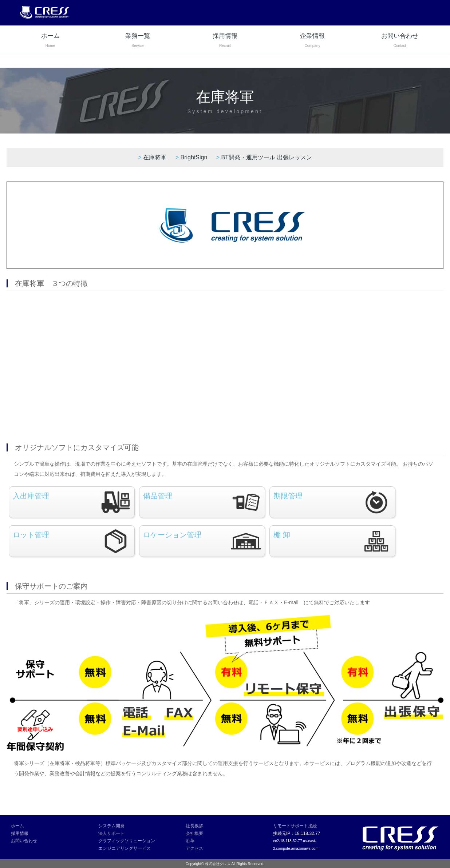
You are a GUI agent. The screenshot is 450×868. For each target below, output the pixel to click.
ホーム (50, 41)
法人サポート (111, 833)
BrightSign (194, 157)
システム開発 (111, 826)
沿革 (190, 841)
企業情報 (312, 41)
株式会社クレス (218, 864)
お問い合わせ (400, 41)
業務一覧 (138, 41)
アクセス (194, 848)
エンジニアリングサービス (125, 848)
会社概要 (194, 833)
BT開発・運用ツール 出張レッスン (267, 157)
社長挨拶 (194, 826)
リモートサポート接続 (295, 826)
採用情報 (225, 41)
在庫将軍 (155, 157)
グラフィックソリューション (127, 841)
